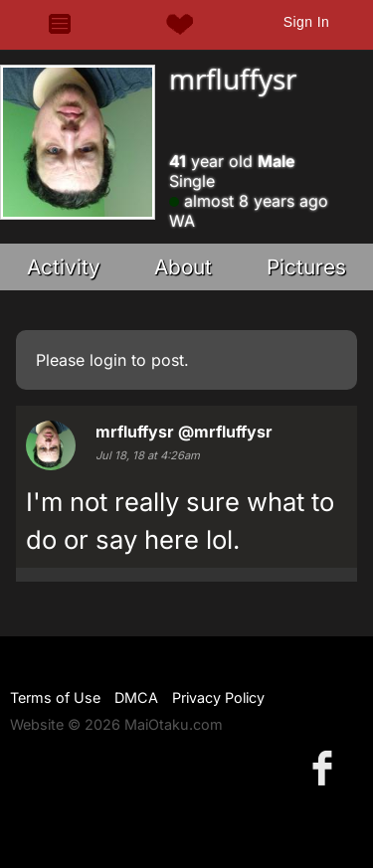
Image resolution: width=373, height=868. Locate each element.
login (108, 360)
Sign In (306, 22)
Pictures (306, 267)
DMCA (136, 697)
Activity (64, 267)
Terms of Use (55, 697)
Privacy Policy (218, 697)
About (183, 267)
